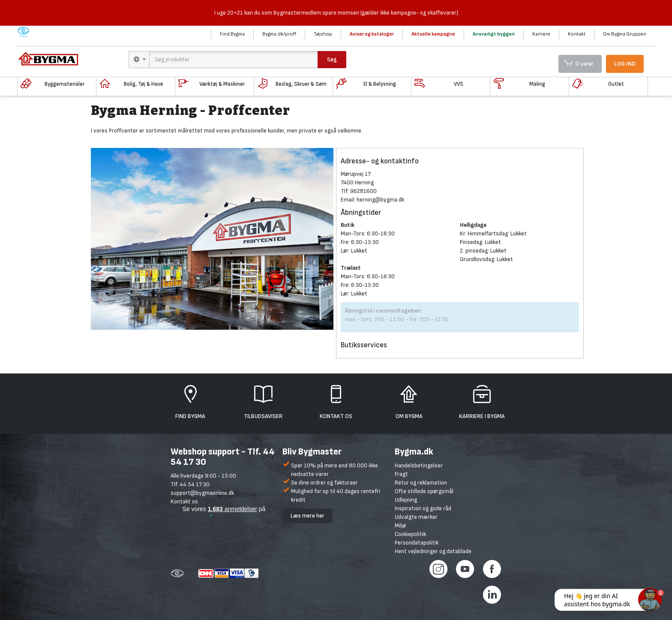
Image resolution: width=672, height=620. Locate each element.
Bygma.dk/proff (279, 34)
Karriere (541, 34)
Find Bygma (232, 34)
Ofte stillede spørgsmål (424, 491)
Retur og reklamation (421, 483)
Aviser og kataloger (372, 34)
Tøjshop (323, 34)
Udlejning (406, 500)
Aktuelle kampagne (433, 34)
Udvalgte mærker (416, 517)
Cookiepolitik (410, 534)
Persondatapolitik (417, 543)
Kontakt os (184, 501)
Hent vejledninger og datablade (433, 551)
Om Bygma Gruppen (625, 34)
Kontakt (577, 34)
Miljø (400, 525)
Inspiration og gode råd (423, 508)
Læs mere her (307, 516)
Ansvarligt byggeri (494, 34)
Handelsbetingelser (419, 465)
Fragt (401, 474)
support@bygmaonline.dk (202, 493)
